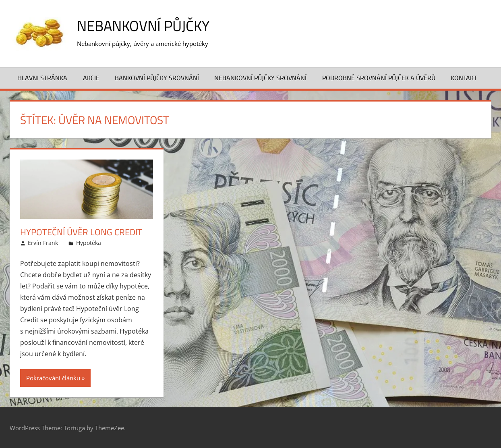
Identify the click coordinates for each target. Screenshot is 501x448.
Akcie (91, 78)
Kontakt (464, 78)
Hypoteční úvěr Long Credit (81, 232)
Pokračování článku (53, 378)
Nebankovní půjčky (143, 26)
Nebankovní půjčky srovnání (260, 78)
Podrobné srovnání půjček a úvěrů (379, 78)
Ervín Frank (43, 243)
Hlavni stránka (42, 78)
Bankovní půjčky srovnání (157, 78)
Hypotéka (89, 243)
